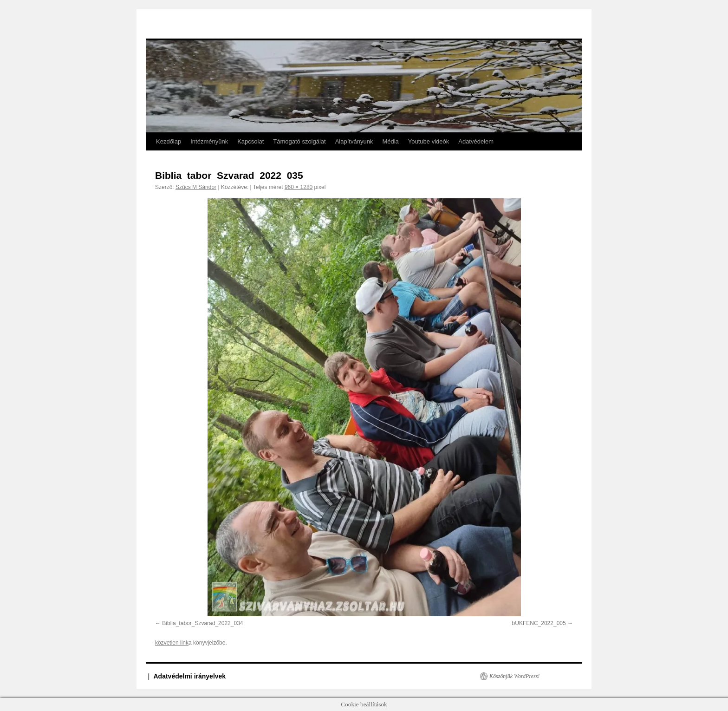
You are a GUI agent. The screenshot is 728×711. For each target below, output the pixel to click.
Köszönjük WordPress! (514, 676)
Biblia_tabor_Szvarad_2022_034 (202, 623)
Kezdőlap (169, 141)
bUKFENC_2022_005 (539, 623)
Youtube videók (429, 141)
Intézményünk (209, 141)
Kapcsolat (250, 141)
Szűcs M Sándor (196, 187)
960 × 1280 (299, 187)
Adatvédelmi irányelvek (190, 676)
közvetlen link (172, 643)
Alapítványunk (354, 141)
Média (390, 141)
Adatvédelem (476, 141)
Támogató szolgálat (299, 141)
